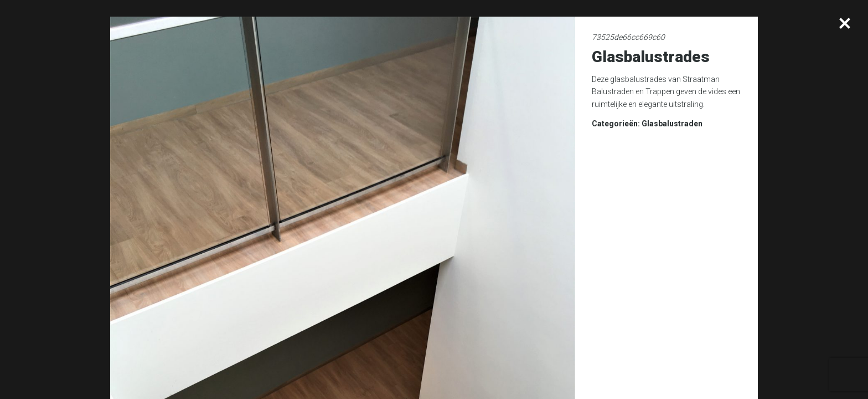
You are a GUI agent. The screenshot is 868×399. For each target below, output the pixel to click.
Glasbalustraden (672, 124)
